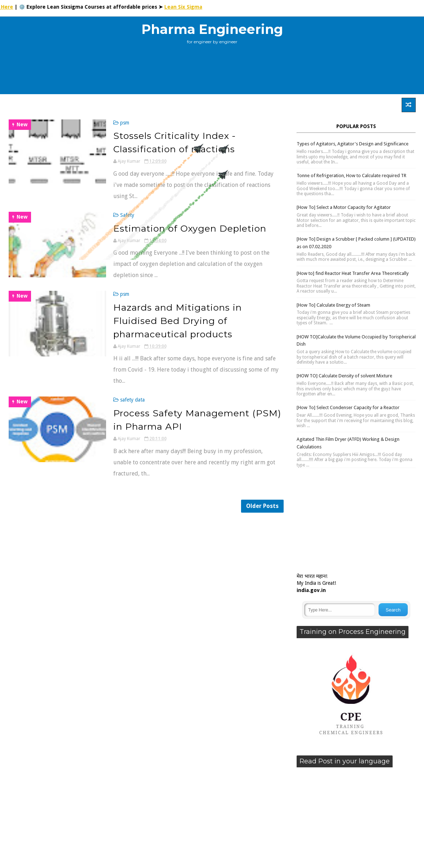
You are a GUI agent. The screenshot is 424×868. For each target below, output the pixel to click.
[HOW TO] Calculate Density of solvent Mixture (344, 376)
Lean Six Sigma (188, 7)
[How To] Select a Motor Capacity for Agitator (344, 207)
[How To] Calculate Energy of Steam (333, 305)
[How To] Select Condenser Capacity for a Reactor (348, 407)
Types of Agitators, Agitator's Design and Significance (353, 144)
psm (125, 123)
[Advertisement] (212, 72)
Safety (127, 215)
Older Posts (262, 506)
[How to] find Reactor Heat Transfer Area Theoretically (353, 273)
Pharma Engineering (212, 29)
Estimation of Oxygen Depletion (190, 228)
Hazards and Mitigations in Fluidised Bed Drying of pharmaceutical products (178, 321)
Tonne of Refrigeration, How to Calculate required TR (351, 176)
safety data (132, 400)
